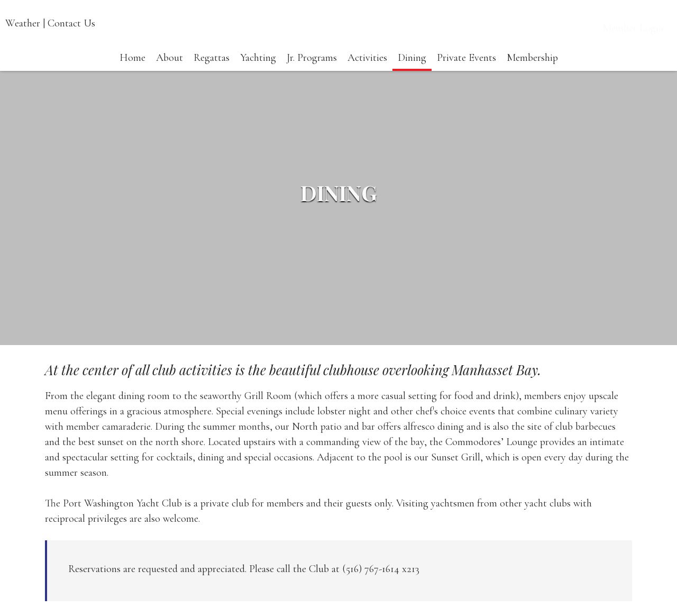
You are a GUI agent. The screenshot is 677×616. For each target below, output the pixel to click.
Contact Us (71, 23)
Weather (23, 23)
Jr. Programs (312, 69)
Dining (412, 69)
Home (132, 69)
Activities (367, 69)
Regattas (212, 69)
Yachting (258, 69)
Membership (532, 69)
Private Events (466, 69)
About (170, 69)
